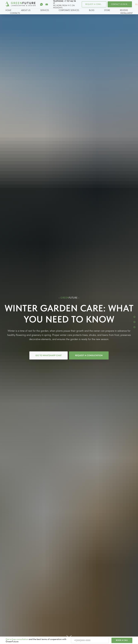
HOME (8, 10)
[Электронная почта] (47, 4)
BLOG (92, 10)
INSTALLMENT (126, 13)
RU (137, 4)
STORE (107, 10)
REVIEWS (124, 10)
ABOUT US (26, 10)
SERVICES (45, 10)
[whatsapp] (41, 4)
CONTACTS (15, 13)
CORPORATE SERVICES (69, 10)
